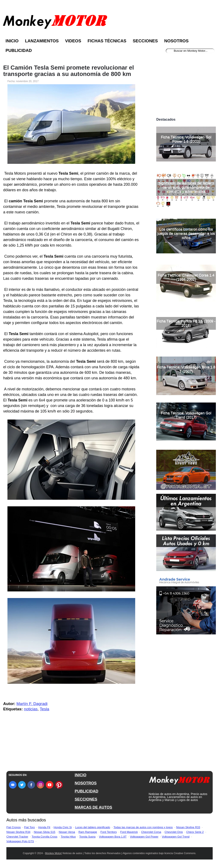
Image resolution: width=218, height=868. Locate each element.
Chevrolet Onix (174, 832)
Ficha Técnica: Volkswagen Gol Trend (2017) (186, 415)
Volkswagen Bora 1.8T (113, 837)
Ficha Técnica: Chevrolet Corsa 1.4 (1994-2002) (186, 277)
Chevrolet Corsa (151, 832)
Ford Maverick (129, 832)
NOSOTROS (86, 783)
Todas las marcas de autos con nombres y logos (143, 827)
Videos (73, 41)
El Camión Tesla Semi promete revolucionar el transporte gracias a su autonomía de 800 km (69, 71)
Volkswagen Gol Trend (176, 837)
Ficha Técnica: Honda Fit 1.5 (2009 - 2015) (186, 323)
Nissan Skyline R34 (18, 832)
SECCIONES (86, 799)
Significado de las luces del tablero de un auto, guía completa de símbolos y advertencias (186, 187)
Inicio (12, 41)
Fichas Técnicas (107, 41)
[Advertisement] (186, 87)
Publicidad (19, 50)
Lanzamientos (42, 41)
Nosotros (176, 41)
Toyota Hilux (68, 837)
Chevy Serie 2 (195, 832)
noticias (31, 709)
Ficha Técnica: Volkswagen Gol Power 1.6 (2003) (186, 139)
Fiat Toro (29, 827)
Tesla (44, 709)
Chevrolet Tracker (17, 837)
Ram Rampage (88, 832)
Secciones (145, 41)
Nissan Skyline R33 (188, 827)
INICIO (81, 775)
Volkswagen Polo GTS (20, 841)
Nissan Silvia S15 (45, 832)
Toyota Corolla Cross (45, 837)
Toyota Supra (87, 837)
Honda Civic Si (63, 827)
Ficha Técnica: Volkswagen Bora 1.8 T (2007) (186, 369)
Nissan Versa (67, 832)
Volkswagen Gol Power (144, 837)
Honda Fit (44, 827)
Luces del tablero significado (93, 827)
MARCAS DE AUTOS (93, 807)
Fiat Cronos (14, 827)
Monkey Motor (53, 853)
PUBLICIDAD (87, 791)
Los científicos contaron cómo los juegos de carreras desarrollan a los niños (186, 233)
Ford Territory (109, 832)
